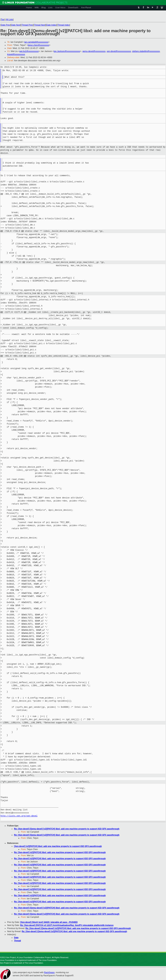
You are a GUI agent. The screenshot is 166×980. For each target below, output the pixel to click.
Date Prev (5, 25)
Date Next (16, 25)
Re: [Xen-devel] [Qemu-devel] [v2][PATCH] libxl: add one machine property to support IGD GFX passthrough (67, 829)
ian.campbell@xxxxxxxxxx (36, 42)
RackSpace (49, 972)
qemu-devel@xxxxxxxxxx (94, 51)
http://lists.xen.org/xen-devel (19, 816)
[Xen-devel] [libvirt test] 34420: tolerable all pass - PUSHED (49, 922)
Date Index (51, 25)
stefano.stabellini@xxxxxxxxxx (146, 51)
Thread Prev (27, 25)
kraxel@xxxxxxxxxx (16, 54)
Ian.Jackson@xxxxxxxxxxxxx (67, 51)
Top (2, 19)
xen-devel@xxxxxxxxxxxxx (119, 51)
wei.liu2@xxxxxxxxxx (29, 51)
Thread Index (64, 25)
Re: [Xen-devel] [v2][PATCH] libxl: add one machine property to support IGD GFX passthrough (60, 852)
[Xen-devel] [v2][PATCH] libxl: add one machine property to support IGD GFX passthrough (58, 846)
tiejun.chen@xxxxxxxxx (39, 45)
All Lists (9, 19)
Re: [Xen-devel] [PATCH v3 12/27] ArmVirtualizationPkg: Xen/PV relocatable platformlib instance (67, 925)
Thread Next (40, 25)
